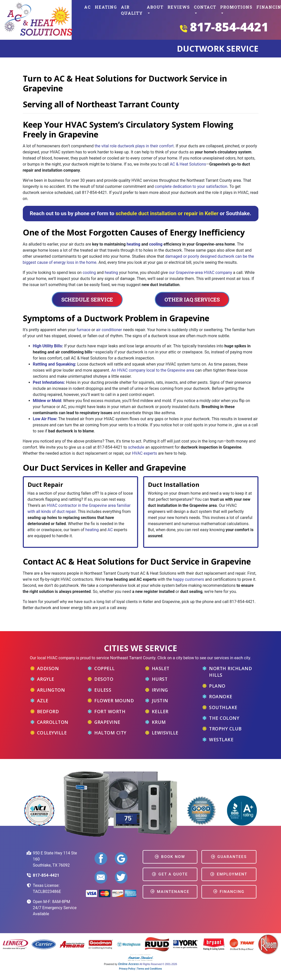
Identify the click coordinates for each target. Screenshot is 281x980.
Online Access (128, 964)
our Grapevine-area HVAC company (200, 273)
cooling (156, 244)
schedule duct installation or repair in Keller (167, 213)
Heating (106, 7)
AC (87, 7)
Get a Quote (170, 874)
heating (134, 244)
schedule (136, 447)
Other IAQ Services (192, 299)
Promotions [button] (236, 7)
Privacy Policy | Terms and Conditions (140, 969)
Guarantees (229, 857)
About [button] (155, 7)
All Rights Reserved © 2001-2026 (158, 964)
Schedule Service (87, 299)
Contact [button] (205, 7)
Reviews (179, 7)
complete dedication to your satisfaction (191, 186)
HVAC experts (145, 453)
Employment (229, 874)
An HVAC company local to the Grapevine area (153, 370)
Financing (229, 892)
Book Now (170, 857)
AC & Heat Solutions (188, 164)
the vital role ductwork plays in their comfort (134, 146)
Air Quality (132, 10)
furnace (83, 330)
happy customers (189, 579)
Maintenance (170, 892)
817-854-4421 (229, 27)
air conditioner (109, 330)
